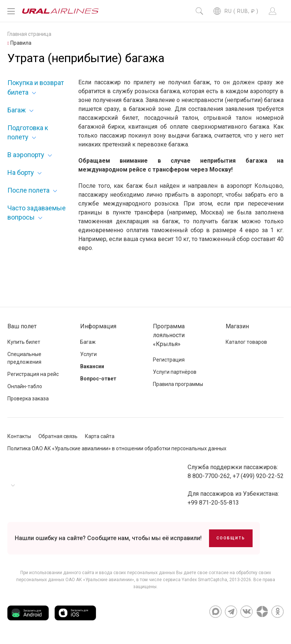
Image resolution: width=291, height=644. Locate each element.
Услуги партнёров (175, 372)
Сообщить (231, 538)
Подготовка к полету (28, 132)
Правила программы (178, 384)
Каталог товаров (246, 342)
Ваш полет (22, 326)
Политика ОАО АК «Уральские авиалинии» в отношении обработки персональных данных (117, 448)
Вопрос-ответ (98, 379)
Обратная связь (58, 436)
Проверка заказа (28, 399)
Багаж (17, 110)
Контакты (19, 436)
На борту (21, 172)
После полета (28, 190)
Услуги (88, 354)
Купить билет (24, 342)
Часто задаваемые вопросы (37, 213)
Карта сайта (100, 436)
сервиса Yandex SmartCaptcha (195, 580)
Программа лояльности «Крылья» (169, 335)
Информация (98, 326)
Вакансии (92, 366)
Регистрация (169, 360)
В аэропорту (26, 155)
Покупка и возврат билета (36, 87)
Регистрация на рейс (33, 374)
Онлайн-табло (25, 386)
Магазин (237, 326)
